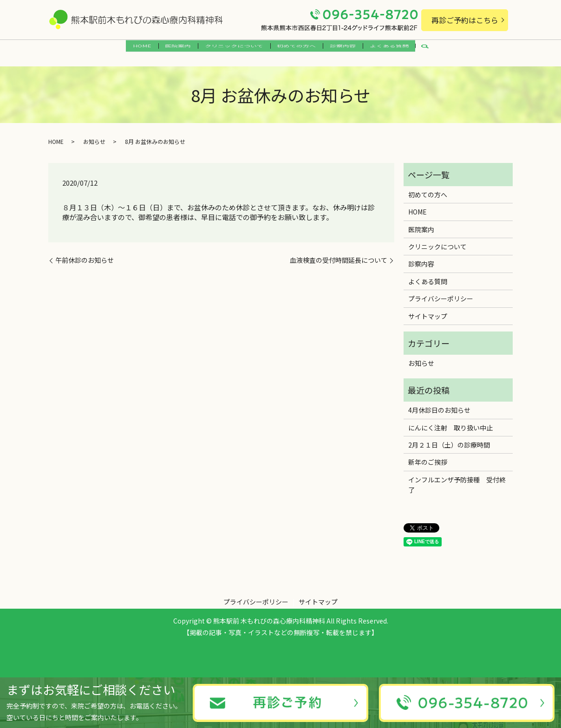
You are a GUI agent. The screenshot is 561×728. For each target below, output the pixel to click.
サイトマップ (428, 311)
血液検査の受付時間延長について (339, 255)
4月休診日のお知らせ (439, 405)
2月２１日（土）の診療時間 (449, 440)
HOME (128, 50)
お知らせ (94, 136)
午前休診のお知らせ (85, 255)
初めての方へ (300, 50)
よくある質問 (404, 50)
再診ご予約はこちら (465, 20)
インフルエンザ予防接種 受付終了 (457, 479)
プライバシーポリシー (441, 293)
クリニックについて (231, 50)
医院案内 (170, 50)
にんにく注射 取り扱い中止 (450, 422)
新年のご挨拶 (428, 457)
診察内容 (352, 50)
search (447, 50)
